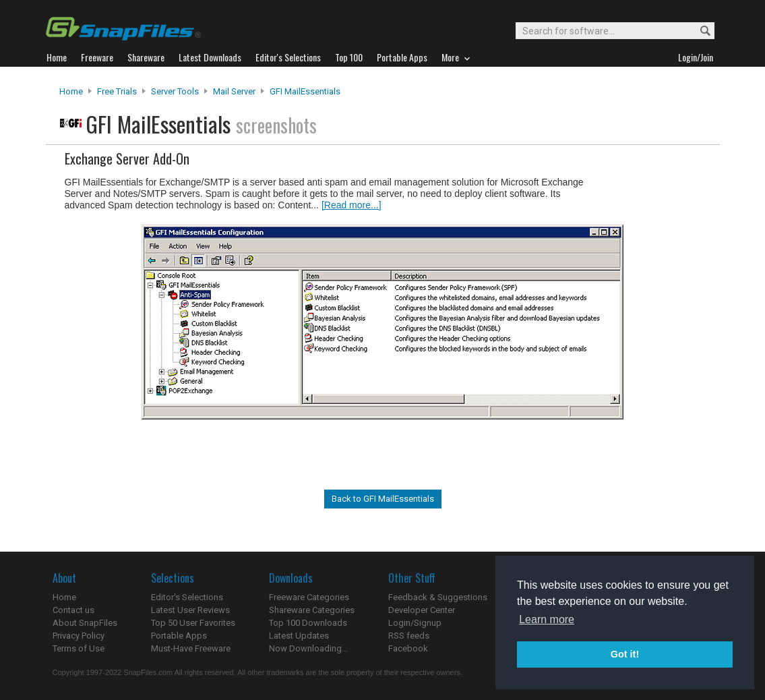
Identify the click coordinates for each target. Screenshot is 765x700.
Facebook (408, 648)
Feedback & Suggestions (438, 597)
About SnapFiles (85, 623)
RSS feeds (409, 636)
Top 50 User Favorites (193, 623)
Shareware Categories (312, 610)
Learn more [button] (547, 619)
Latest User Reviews (190, 610)
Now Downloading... (308, 648)
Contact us (73, 610)
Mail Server (234, 91)
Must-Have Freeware (191, 648)
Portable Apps (179, 636)
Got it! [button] (625, 654)
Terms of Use (79, 648)
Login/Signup (415, 623)
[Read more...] (351, 205)
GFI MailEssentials (305, 91)
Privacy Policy (79, 636)
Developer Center (422, 610)
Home (71, 91)
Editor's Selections (187, 597)
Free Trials (117, 91)
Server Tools (175, 91)
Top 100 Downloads (308, 623)
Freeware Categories (309, 597)
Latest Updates (299, 636)
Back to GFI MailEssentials (383, 499)
